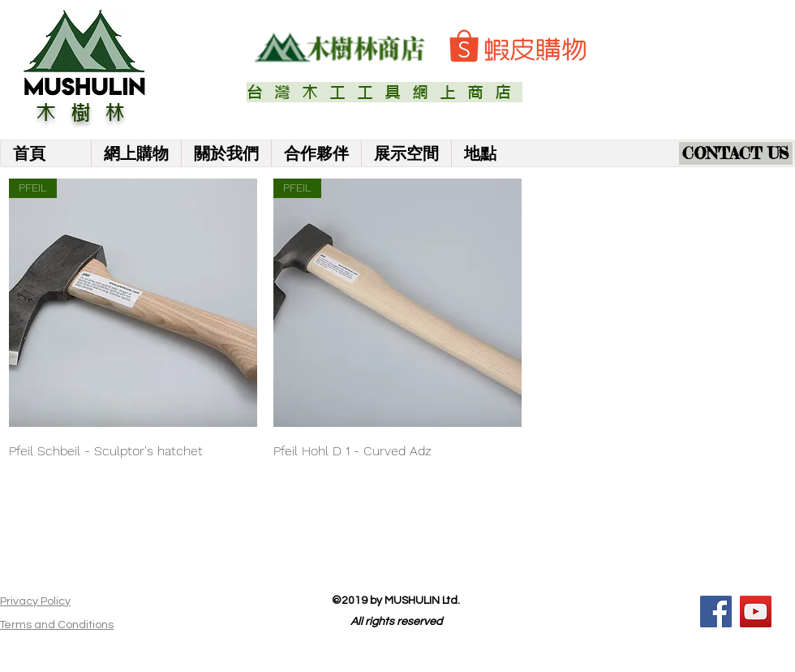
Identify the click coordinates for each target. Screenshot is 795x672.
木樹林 (88, 113)
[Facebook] (716, 612)
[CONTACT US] (736, 153)
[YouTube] (756, 612)
